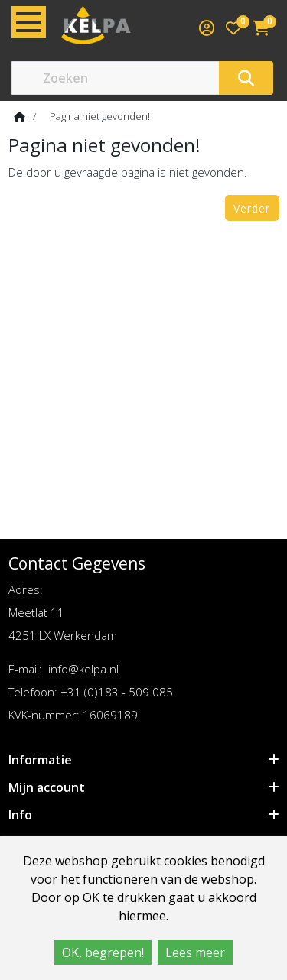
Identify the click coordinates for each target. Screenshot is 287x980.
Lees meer (195, 952)
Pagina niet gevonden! (100, 116)
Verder (252, 208)
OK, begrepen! (103, 952)
